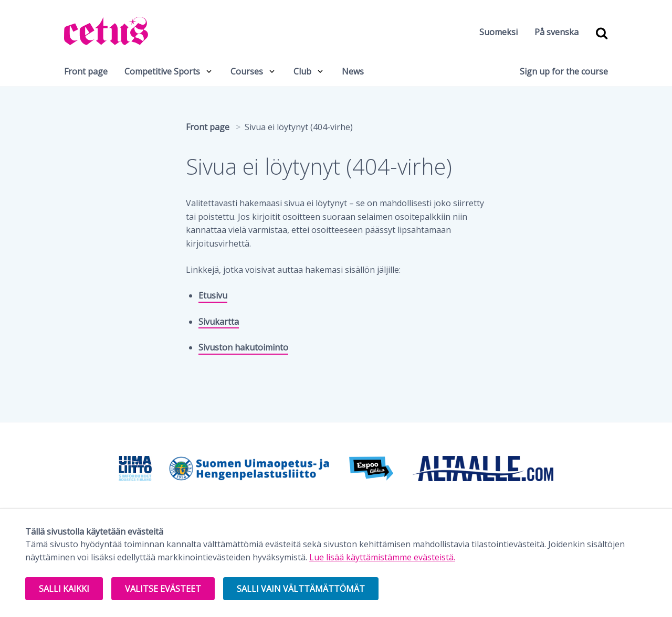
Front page (86, 71)
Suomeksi (498, 32)
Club (302, 71)
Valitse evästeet (163, 589)
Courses (247, 71)
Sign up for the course (564, 71)
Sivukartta (219, 322)
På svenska (556, 32)
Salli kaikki (64, 589)
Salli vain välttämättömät (301, 589)
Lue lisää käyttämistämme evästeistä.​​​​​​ (382, 557)
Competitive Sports (162, 71)
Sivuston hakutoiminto (243, 347)
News (353, 71)
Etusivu (213, 295)
